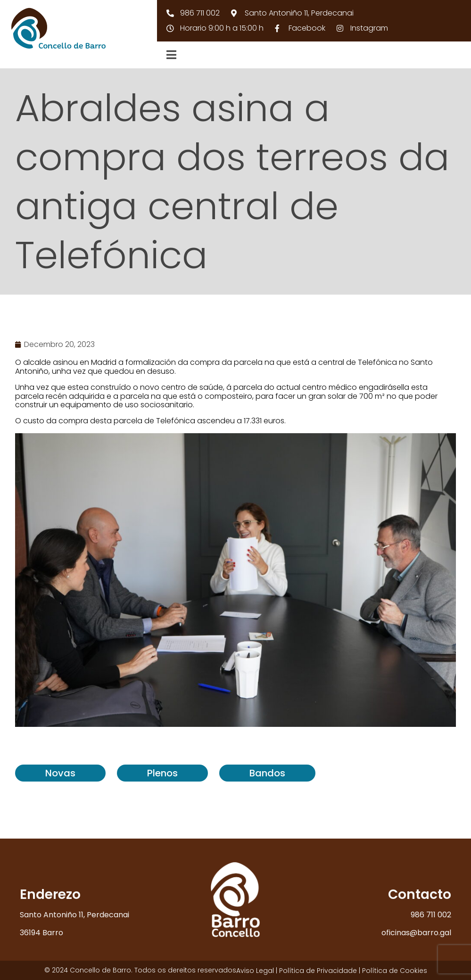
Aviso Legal (255, 971)
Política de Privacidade (318, 971)
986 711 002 (431, 915)
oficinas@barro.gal (416, 933)
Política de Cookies (395, 971)
